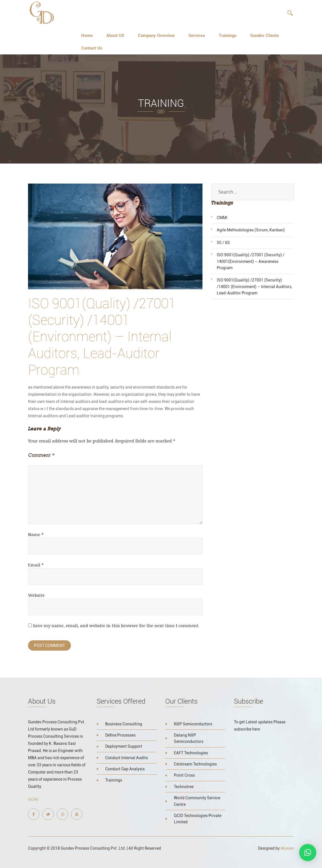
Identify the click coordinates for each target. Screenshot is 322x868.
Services (197, 36)
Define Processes (120, 735)
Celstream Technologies (195, 764)
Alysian (287, 848)
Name (36, 534)
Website (36, 595)
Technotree (184, 787)
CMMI (222, 218)
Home (87, 36)
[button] (308, 853)
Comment (41, 455)
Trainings (228, 36)
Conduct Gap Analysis (125, 769)
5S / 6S (223, 243)
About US (115, 36)
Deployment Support (124, 746)
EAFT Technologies (191, 753)
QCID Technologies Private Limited (198, 819)
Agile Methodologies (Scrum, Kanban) (251, 230)
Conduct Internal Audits (127, 758)
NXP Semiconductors (193, 724)
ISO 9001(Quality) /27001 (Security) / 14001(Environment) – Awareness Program (251, 261)
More (33, 800)
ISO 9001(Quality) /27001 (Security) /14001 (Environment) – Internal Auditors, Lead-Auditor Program (255, 287)
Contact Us (92, 48)
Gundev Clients (265, 36)
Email (36, 565)
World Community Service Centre (197, 801)
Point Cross (184, 775)
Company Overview (156, 36)
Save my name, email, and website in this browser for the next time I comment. (116, 625)
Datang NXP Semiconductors (189, 738)
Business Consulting (124, 724)
